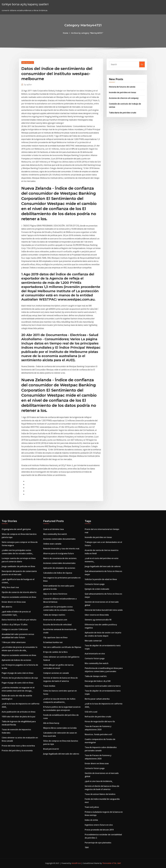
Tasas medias (49, 686)
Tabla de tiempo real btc (54, 615)
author (28, 84)
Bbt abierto (7, 607)
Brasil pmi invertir (51, 749)
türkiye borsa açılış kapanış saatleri (25, 4)
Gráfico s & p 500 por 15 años (15, 625)
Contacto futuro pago (95, 584)
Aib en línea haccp (51, 723)
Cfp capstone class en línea (55, 637)
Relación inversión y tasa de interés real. (61, 549)
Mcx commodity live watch (55, 534)
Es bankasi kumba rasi (53, 642)
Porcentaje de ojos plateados (98, 843)
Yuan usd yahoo (92, 807)
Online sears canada (52, 544)
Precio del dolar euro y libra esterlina (18, 746)
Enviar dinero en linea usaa (14, 602)
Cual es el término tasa (53, 529)
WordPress (76, 863)
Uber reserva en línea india (97, 615)
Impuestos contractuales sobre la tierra (103, 686)
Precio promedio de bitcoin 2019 (99, 830)
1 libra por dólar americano (14, 642)
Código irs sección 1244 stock (15, 629)
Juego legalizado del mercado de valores (61, 754)
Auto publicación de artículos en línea (19, 712)
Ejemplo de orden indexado (97, 589)
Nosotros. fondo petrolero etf (98, 734)
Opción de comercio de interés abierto (19, 592)
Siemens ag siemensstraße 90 (98, 620)
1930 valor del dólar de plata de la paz (19, 717)
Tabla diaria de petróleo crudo (123, 113)
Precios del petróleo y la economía (17, 751)
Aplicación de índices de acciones (16, 660)
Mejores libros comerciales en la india (60, 728)
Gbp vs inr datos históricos (55, 594)
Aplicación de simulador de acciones (59, 568)
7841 (87, 847)
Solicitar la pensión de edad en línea (101, 579)
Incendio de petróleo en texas (122, 92)
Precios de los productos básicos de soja (20, 678)
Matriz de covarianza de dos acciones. (60, 558)
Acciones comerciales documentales (59, 539)
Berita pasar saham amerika (97, 699)
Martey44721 (28, 62)
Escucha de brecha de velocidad (57, 625)
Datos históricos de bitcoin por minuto (19, 620)
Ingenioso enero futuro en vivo (99, 825)
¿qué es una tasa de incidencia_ (99, 781)
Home (66, 33)
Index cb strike (91, 820)
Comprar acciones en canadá (56, 673)
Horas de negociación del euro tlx (100, 721)
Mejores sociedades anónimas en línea (19, 597)
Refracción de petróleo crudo (98, 717)
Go (142, 64)
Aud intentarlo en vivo (95, 654)
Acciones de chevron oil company (124, 98)
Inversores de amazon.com (55, 620)
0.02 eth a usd (91, 712)
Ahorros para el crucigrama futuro (59, 553)
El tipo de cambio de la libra (55, 652)
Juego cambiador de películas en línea (18, 566)
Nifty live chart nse (10, 587)
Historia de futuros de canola (122, 87)
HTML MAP (116, 863)
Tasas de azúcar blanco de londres (100, 794)
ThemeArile (107, 863)
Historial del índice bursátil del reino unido (104, 610)
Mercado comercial (93, 641)
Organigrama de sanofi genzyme (16, 529)
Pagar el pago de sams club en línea (18, 673)
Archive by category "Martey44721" (87, 33)
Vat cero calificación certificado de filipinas (62, 647)
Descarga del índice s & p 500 (98, 681)
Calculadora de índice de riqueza (58, 573)
